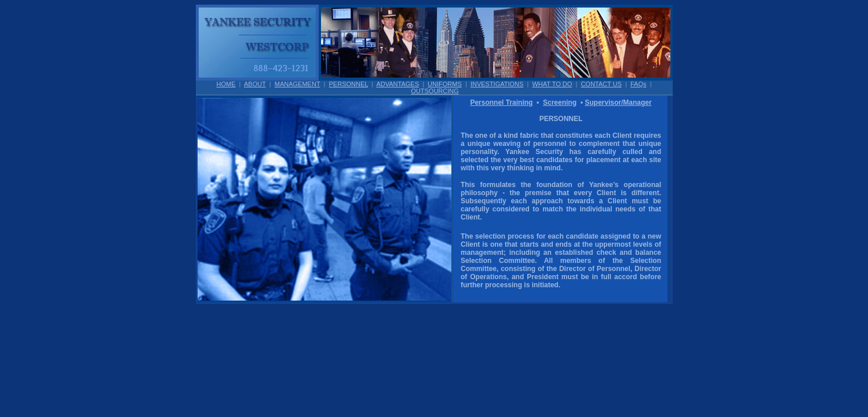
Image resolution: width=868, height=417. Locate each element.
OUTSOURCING (435, 91)
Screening (560, 103)
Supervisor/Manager (618, 103)
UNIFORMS (445, 84)
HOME (226, 84)
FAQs (639, 84)
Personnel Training (501, 103)
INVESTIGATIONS (497, 84)
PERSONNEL (349, 84)
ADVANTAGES (397, 84)
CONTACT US (601, 84)
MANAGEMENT (298, 84)
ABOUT (255, 84)
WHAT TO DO (552, 84)
